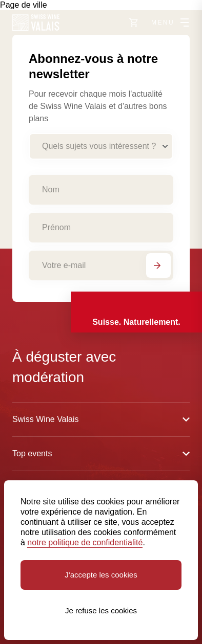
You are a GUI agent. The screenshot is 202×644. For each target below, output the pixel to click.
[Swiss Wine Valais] (36, 23)
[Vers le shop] (134, 23)
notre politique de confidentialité (85, 542)
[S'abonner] (158, 265)
